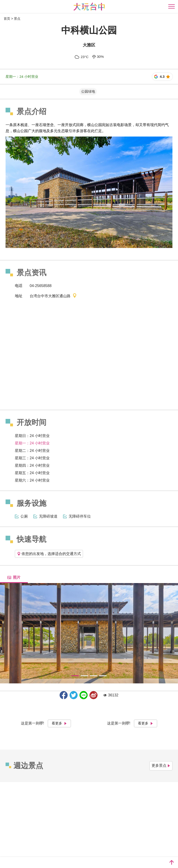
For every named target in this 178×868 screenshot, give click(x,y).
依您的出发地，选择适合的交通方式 (49, 554)
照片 (14, 577)
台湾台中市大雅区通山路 (53, 296)
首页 (7, 19)
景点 (17, 19)
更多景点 (161, 765)
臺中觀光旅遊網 (89, 7)
